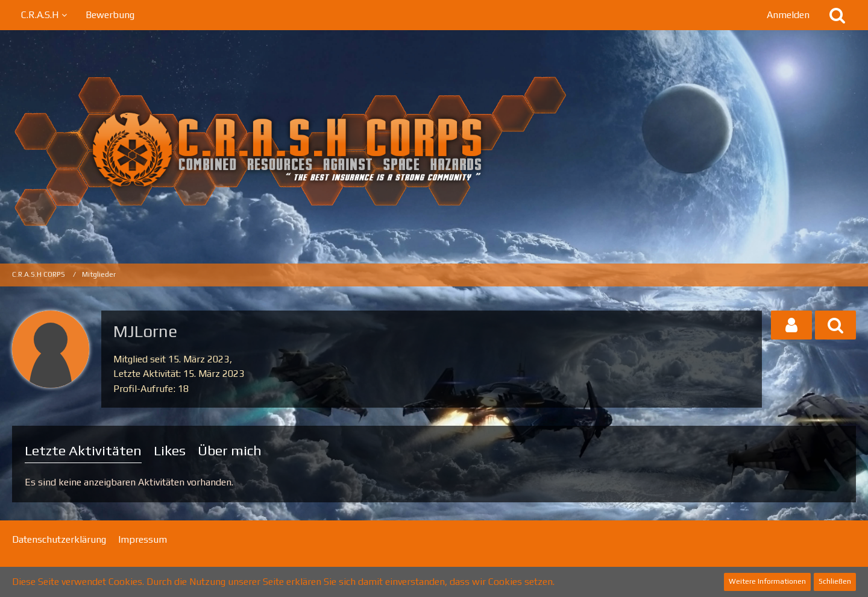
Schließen (835, 581)
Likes (170, 450)
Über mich (230, 450)
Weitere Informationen (767, 581)
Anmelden (788, 15)
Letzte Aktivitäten (83, 450)
